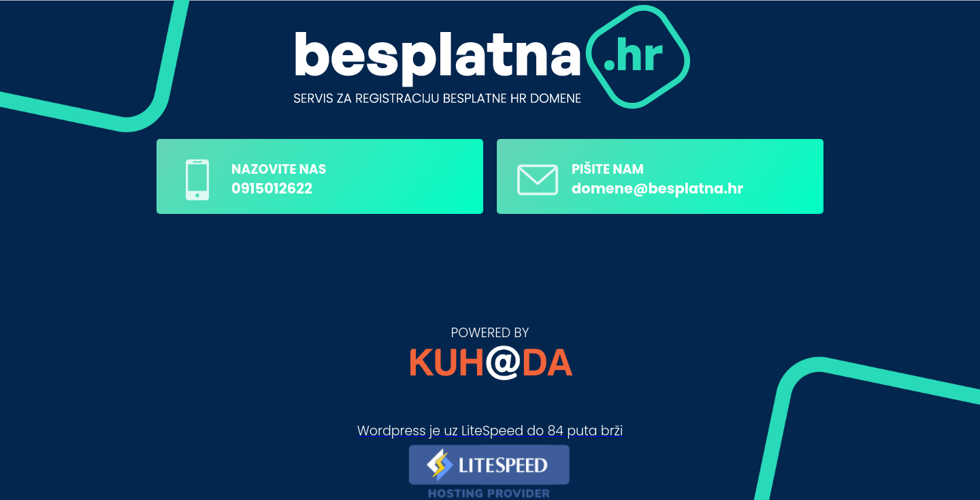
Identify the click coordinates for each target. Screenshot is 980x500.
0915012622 (272, 188)
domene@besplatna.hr (657, 188)
